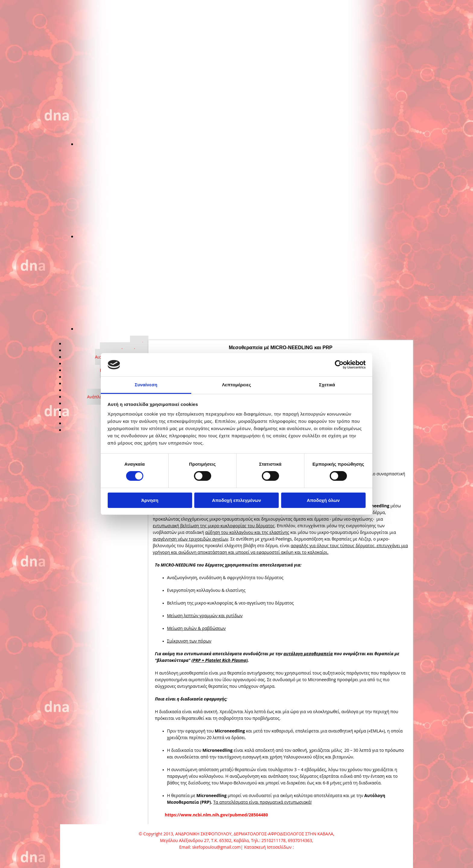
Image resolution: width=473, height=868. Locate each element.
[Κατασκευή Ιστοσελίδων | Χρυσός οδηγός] (70, 858)
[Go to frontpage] (98, 40)
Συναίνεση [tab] (146, 385)
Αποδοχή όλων (323, 500)
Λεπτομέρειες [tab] (237, 385)
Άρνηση (150, 500)
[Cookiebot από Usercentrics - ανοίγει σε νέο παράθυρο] (339, 365)
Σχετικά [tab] (327, 385)
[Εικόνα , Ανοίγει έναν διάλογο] (221, 144)
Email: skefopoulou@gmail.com (210, 847)
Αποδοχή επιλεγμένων (237, 500)
